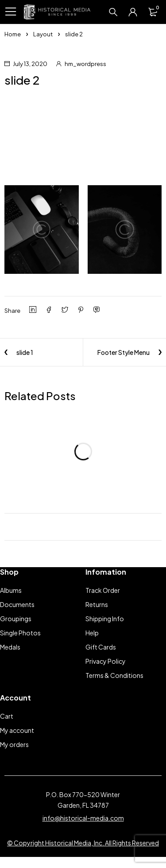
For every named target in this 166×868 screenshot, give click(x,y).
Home (13, 34)
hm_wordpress (85, 64)
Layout (43, 34)
